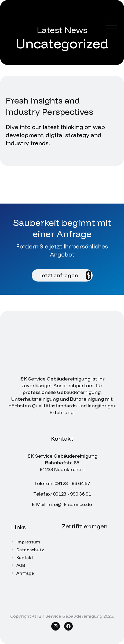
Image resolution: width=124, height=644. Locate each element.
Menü (112, 26)
